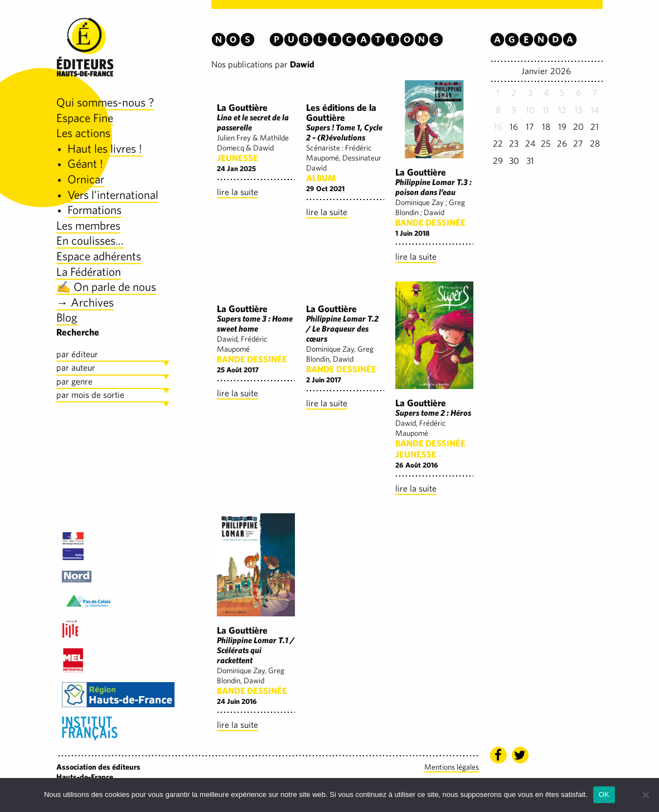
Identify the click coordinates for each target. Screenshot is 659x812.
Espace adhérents (99, 256)
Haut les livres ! (105, 149)
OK (604, 794)
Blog (67, 317)
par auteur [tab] (76, 368)
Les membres (88, 225)
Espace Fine (85, 118)
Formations (95, 210)
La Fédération (89, 272)
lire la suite (238, 192)
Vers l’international (113, 195)
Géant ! (85, 164)
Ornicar (86, 179)
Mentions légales (452, 767)
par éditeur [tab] (77, 354)
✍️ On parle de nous (106, 287)
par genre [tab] (74, 381)
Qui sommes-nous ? (105, 102)
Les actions (83, 133)
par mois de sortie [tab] (90, 395)
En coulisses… (90, 240)
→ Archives (85, 302)
